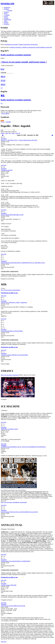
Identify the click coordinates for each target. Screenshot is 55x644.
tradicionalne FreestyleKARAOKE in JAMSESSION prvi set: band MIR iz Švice (23, 263)
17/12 (3, 80)
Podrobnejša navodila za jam (9, 293)
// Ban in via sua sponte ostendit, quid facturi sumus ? (24, 62)
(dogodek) (4, 139)
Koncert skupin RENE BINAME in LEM (12, 215)
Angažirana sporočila (7, 170)
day (10, 133)
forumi (6, 17)
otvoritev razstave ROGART (9, 585)
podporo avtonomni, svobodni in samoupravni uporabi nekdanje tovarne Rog (31, 47)
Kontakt (6, 23)
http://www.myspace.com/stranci (10, 375)
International (8, 20)
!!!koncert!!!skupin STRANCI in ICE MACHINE (14, 355)
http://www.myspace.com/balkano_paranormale (14, 502)
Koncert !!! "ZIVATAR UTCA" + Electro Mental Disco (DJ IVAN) (19, 140)
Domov (3, 122)
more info (4, 165)
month (2, 133)
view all (18, 133)
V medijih (7, 15)
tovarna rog (7, 3)
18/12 (3, 76)
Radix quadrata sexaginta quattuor (16, 55)
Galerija (6, 18)
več (2, 88)
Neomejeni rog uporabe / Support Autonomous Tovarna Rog (21, 44)
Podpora (6, 12)
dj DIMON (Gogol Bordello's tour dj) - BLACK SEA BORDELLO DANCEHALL (23, 447)
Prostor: (3, 143)
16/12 (3, 84)
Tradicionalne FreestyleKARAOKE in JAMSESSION (16, 561)
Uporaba (10, 10)
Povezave (7, 24)
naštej (13, 133)
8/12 (2, 69)
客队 (3, 96)
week (6, 133)
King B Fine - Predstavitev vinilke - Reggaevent (14, 302)
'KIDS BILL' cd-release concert (9, 429)
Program (6, 9)
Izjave (6, 14)
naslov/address (5, 114)
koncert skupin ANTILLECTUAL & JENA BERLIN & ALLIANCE (19, 512)
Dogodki (8, 122)
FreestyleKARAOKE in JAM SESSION (12, 331)
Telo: (2, 146)
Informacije (7, 7)
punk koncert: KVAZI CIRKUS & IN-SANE (13, 606)
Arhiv (6, 21)
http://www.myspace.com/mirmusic (11, 290)
